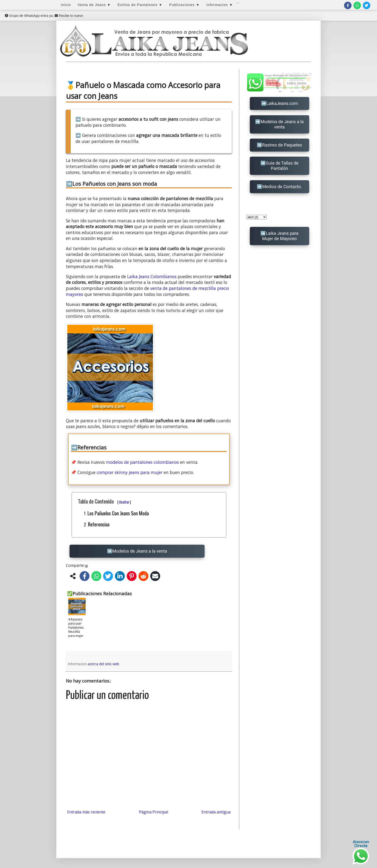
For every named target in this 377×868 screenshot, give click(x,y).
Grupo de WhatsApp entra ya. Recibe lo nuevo (44, 16)
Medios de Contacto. (282, 187)
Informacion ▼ (220, 5)
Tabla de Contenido (104, 501)
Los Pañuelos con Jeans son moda (118, 513)
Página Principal (154, 812)
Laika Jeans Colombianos (152, 276)
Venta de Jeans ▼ (94, 5)
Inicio (66, 5)
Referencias (99, 524)
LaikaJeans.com (282, 103)
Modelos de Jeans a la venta (140, 551)
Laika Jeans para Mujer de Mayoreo (280, 236)
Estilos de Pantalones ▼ (140, 5)
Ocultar (124, 502)
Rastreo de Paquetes (282, 145)
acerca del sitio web (104, 664)
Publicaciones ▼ (185, 5)
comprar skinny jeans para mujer (130, 472)
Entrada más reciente (86, 812)
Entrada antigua (216, 812)
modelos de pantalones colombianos (142, 462)
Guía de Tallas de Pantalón (282, 166)
